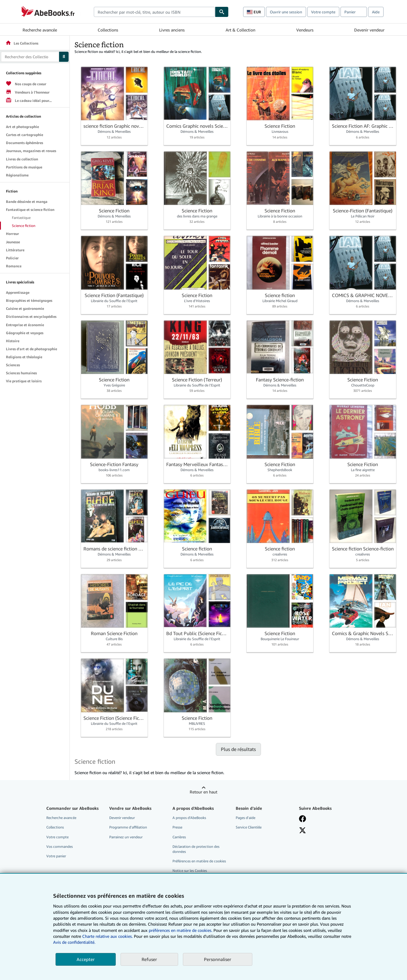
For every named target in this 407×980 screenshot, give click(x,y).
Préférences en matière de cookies (199, 861)
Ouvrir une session (286, 12)
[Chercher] (222, 12)
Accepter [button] (86, 959)
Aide (376, 12)
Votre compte (323, 12)
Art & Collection (240, 30)
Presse (177, 827)
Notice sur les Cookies (190, 871)
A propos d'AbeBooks (189, 818)
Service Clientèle (249, 827)
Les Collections (22, 43)
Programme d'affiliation (128, 827)
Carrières (179, 837)
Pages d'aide (246, 818)
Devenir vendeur (369, 30)
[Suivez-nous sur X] (303, 830)
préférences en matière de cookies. (180, 930)
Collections (108, 30)
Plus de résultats (238, 749)
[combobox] (155, 12)
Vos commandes (60, 846)
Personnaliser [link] (218, 959)
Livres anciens (172, 30)
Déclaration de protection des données (196, 849)
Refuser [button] (149, 959)
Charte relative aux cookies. (108, 936)
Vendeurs (305, 30)
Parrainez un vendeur (126, 837)
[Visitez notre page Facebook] (303, 819)
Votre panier (56, 856)
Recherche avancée (40, 30)
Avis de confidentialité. (74, 942)
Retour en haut (203, 792)
